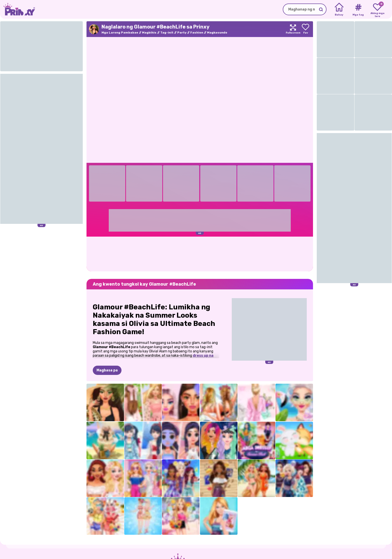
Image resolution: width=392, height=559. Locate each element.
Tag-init (167, 33)
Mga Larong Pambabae (120, 33)
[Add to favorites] (305, 29)
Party (182, 33)
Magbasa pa (107, 370)
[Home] (339, 10)
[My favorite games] (377, 10)
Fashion (197, 33)
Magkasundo (217, 33)
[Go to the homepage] (17, 9)
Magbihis (149, 33)
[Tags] (358, 10)
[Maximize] (293, 29)
